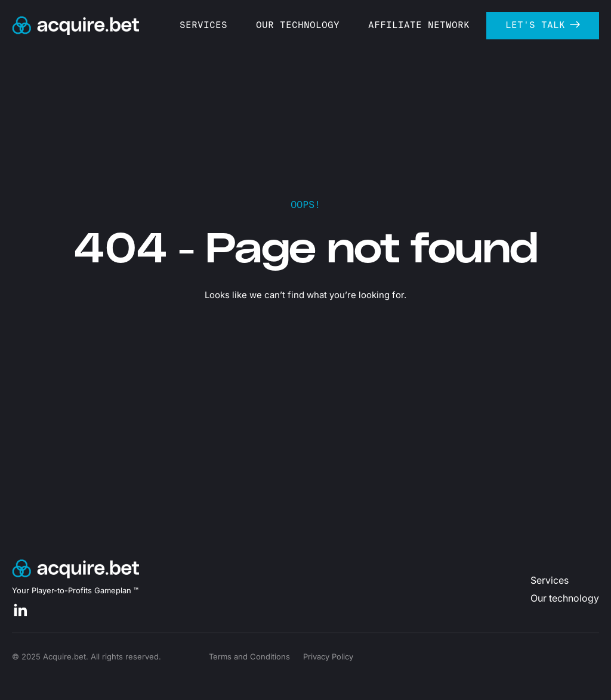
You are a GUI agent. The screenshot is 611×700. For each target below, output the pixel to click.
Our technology (565, 598)
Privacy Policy (328, 656)
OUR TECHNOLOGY (309, 25)
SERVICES (215, 25)
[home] (75, 26)
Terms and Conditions (249, 656)
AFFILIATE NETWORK (430, 25)
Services (550, 580)
